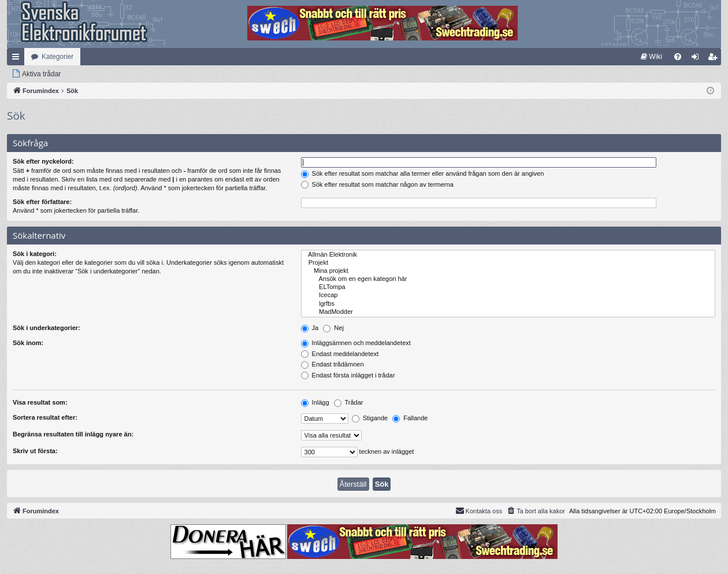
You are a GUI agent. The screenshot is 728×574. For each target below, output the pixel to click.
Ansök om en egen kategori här (508, 279)
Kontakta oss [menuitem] (479, 510)
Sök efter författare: (42, 202)
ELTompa (508, 287)
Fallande (410, 418)
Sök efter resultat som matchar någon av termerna (377, 184)
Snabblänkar (18, 59)
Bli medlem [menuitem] (715, 59)
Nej (333, 328)
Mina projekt (508, 271)
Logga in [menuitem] (698, 59)
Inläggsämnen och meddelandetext (356, 343)
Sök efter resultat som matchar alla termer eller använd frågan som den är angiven (423, 173)
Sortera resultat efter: (45, 417)
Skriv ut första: (35, 451)
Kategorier (57, 57)
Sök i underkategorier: (47, 328)
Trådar (349, 402)
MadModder (508, 312)
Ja (310, 328)
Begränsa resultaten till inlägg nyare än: (73, 434)
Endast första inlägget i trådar (348, 375)
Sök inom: (28, 343)
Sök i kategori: (35, 254)
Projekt (508, 263)
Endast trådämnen (333, 364)
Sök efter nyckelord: (43, 161)
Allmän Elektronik (508, 255)
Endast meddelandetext (340, 354)
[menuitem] (651, 57)
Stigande (370, 418)
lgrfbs (508, 304)
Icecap (508, 295)
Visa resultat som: (40, 402)
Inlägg (315, 402)
